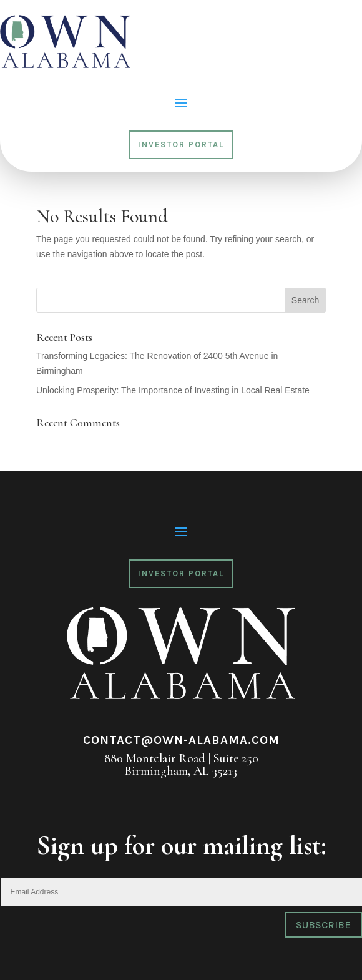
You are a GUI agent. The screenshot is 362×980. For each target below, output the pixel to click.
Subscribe (323, 925)
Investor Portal (181, 145)
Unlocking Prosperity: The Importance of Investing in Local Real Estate (173, 390)
